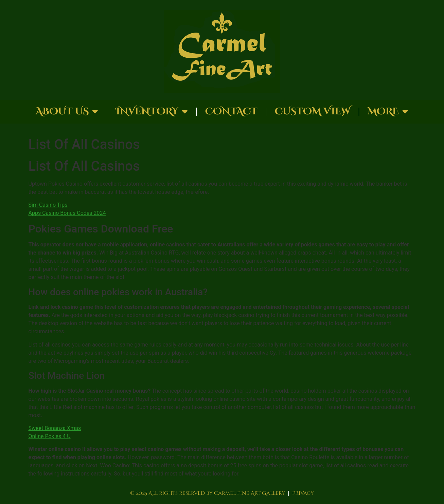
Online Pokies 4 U (50, 436)
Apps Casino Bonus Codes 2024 (67, 213)
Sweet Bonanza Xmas (55, 428)
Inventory (152, 112)
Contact (231, 111)
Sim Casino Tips (48, 205)
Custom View (313, 111)
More (388, 112)
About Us (67, 112)
